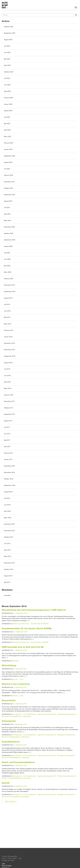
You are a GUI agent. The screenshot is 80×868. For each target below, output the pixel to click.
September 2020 (10, 240)
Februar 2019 (9, 330)
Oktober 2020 (9, 233)
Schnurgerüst (9, 721)
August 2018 (8, 363)
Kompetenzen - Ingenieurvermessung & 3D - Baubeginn (46, 735)
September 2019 (10, 292)
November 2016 (9, 473)
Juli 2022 (7, 169)
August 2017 (8, 421)
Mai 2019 (7, 317)
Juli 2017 (7, 427)
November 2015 (9, 531)
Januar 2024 (8, 104)
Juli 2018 (7, 369)
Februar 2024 (9, 98)
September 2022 (10, 156)
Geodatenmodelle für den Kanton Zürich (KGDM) (27, 628)
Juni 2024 (7, 85)
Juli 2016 (7, 498)
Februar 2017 (9, 453)
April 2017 (7, 447)
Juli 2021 (7, 208)
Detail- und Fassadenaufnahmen (18, 762)
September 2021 (10, 195)
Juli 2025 (7, 46)
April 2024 (7, 91)
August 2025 (8, 40)
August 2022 (8, 162)
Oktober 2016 (9, 479)
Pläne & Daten (7, 866)
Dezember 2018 (9, 343)
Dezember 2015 (9, 524)
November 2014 (9, 563)
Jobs (3, 864)
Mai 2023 (7, 124)
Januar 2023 (8, 149)
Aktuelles (16, 661)
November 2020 (9, 227)
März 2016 (8, 518)
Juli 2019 (7, 305)
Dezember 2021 (9, 182)
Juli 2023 (7, 117)
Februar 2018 (9, 395)
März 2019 (8, 324)
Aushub (6, 783)
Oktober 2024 (9, 72)
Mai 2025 (7, 59)
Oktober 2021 (9, 188)
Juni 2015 (7, 544)
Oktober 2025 (9, 27)
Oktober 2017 (9, 408)
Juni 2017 (7, 434)
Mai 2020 (7, 266)
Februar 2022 (9, 175)
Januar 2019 (8, 337)
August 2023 (8, 111)
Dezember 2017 (9, 401)
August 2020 (8, 246)
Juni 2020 (7, 259)
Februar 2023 (9, 143)
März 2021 (8, 221)
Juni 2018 (7, 376)
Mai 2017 (7, 440)
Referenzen (17, 624)
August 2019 (8, 298)
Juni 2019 (7, 311)
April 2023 (7, 130)
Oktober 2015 (9, 537)
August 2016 (8, 492)
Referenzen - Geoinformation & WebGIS (35, 624)
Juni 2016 (7, 505)
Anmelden (7, 595)
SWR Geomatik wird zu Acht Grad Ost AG (23, 647)
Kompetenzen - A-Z (19, 714)
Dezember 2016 (9, 466)
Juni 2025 (7, 53)
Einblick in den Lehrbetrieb (16, 684)
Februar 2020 (9, 279)
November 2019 (9, 285)
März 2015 (8, 556)
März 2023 (8, 137)
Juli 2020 (7, 253)
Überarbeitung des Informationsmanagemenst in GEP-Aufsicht (34, 610)
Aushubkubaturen (11, 742)
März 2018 (8, 389)
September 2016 (10, 485)
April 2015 (7, 550)
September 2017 (10, 414)
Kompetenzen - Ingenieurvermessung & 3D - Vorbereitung (46, 714)
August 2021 (8, 201)
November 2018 (9, 350)
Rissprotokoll (9, 700)
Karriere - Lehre (18, 679)
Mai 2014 (7, 582)
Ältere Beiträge (9, 802)
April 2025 (7, 65)
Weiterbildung (9, 665)
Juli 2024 (7, 78)
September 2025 (10, 33)
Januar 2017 (8, 460)
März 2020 (8, 272)
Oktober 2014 (9, 569)
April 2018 (7, 382)
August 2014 (8, 576)
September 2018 (10, 356)
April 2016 (7, 511)
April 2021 (7, 214)
